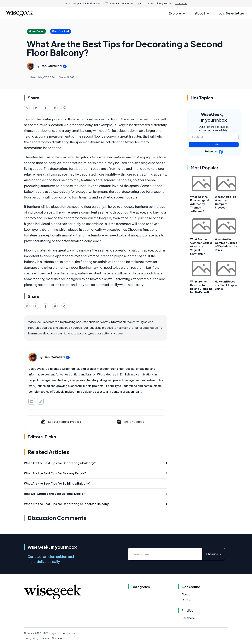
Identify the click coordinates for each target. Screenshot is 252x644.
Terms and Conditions (52, 638)
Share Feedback (131, 422)
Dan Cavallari (51, 66)
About (186, 594)
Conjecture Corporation (62, 633)
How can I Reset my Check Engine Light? (226, 285)
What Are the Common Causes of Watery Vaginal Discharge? (201, 246)
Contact (187, 600)
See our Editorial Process (61, 422)
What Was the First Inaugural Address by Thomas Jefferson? (200, 204)
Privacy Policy (31, 638)
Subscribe (214, 144)
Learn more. (181, 3)
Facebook (188, 618)
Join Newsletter (232, 13)
